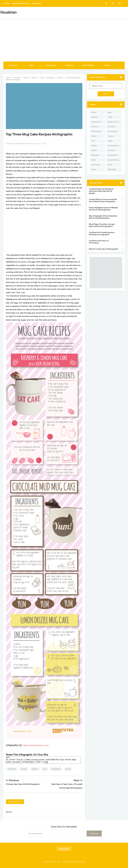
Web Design (112, 169)
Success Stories (113, 160)
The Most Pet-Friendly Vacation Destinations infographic (102, 234)
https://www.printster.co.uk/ (36, 745)
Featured (13, 65)
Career (110, 117)
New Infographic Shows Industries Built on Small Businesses (103, 217)
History (94, 146)
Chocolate (12, 769)
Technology (50, 65)
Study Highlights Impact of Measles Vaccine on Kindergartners (103, 209)
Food (45, 769)
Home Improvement (115, 146)
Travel (110, 165)
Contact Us (37, 3)
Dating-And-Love (114, 122)
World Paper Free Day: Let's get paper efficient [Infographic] (102, 225)
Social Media (88, 65)
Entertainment (96, 131)
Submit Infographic (21, 3)
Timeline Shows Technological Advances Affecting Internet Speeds (101, 191)
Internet (94, 150)
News (32, 65)
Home (7, 3)
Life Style (111, 150)
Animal (94, 112)
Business (69, 65)
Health (107, 65)
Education (111, 127)
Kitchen (68, 769)
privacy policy (64, 849)
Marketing (95, 155)
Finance (110, 136)
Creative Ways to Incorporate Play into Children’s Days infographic (103, 200)
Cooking (24, 769)
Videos (94, 169)
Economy (95, 127)
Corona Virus (96, 122)
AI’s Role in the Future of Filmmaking (99, 242)
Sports (94, 160)
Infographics (56, 769)
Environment (112, 131)
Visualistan (66, 862)
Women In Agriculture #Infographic (104, 249)
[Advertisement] (64, 43)
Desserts (35, 769)
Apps (110, 112)
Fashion (94, 136)
